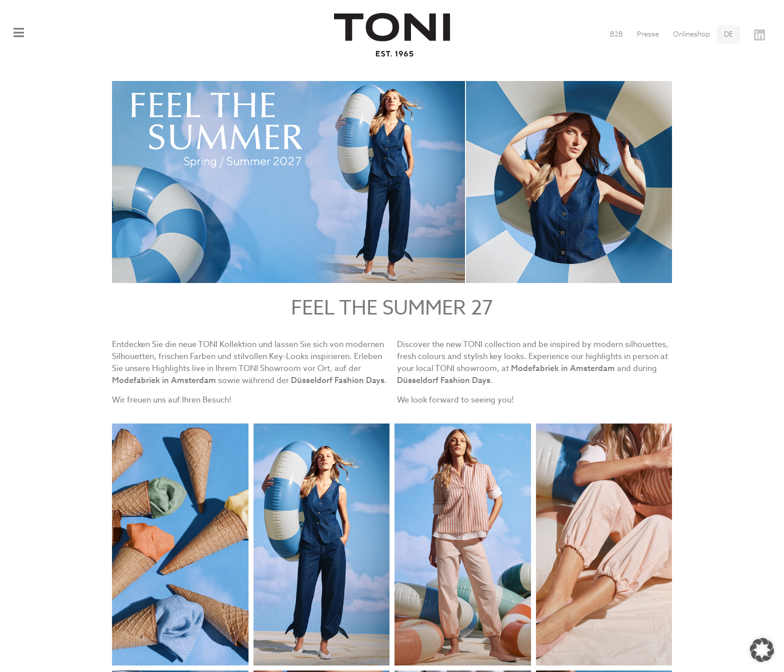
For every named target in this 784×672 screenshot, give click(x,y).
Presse (648, 34)
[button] (762, 650)
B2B (616, 34)
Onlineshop (691, 34)
